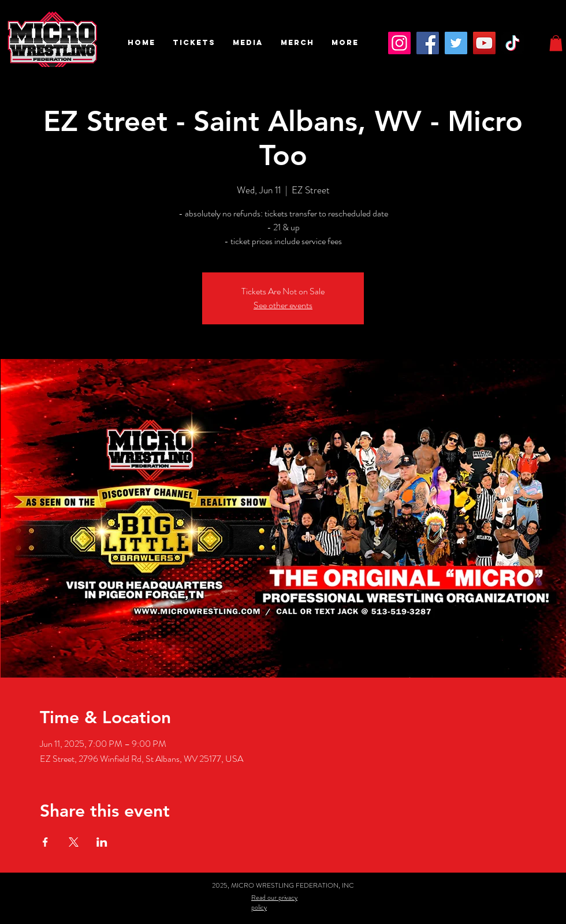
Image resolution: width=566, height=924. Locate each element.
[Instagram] (399, 43)
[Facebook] (428, 43)
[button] (194, 43)
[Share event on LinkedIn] (102, 842)
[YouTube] (484, 43)
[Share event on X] (74, 842)
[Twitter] (456, 43)
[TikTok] (513, 43)
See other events (283, 305)
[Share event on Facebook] (45, 842)
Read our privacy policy (274, 902)
